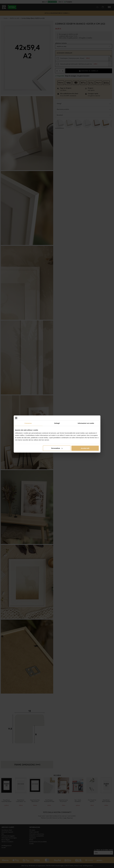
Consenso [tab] (28, 423)
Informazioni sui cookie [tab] (86, 423)
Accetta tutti (85, 448)
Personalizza (57, 448)
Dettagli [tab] (57, 423)
